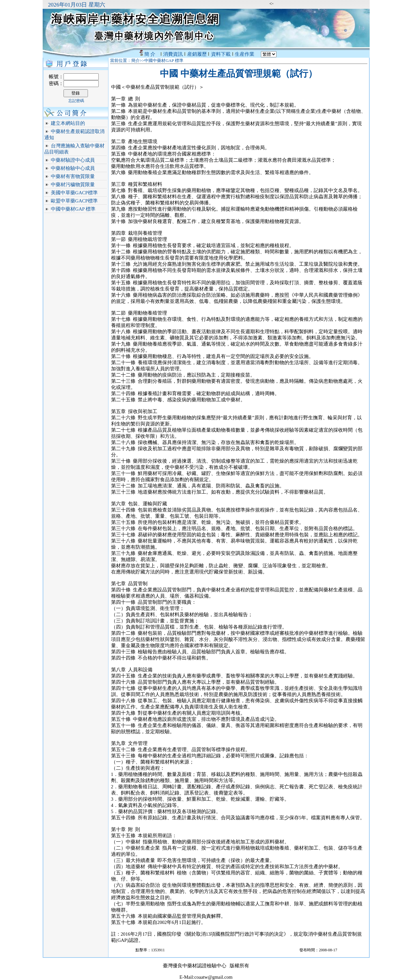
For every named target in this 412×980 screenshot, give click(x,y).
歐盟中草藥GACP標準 (74, 201)
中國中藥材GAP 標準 (73, 209)
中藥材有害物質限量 (73, 176)
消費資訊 (173, 54)
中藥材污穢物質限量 (73, 185)
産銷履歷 (197, 54)
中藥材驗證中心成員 (73, 160)
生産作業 (245, 54)
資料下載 (221, 54)
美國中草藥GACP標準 (74, 193)
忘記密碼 (76, 101)
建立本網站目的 (68, 123)
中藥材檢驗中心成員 (73, 168)
